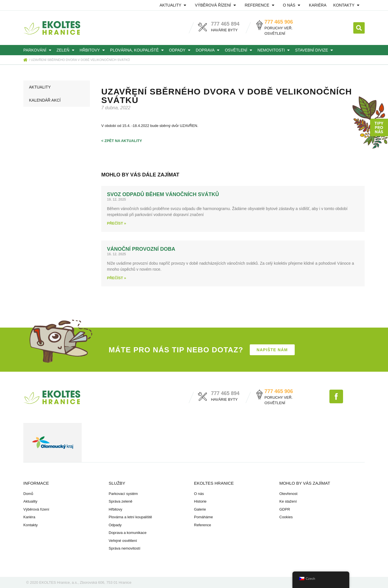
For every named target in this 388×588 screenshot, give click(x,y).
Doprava (209, 50)
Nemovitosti (275, 50)
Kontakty (347, 5)
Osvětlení (239, 50)
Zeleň (66, 50)
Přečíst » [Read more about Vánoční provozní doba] (116, 278)
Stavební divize (315, 50)
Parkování (38, 50)
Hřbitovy (93, 50)
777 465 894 (225, 24)
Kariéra (318, 5)
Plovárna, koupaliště (138, 50)
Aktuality (174, 5)
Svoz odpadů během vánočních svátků (163, 194)
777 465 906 (279, 22)
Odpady (181, 50)
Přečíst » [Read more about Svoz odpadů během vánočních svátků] (116, 223)
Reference (260, 5)
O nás (293, 5)
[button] (359, 28)
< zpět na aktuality (122, 141)
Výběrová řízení (216, 5)
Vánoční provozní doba (141, 249)
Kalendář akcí (45, 100)
